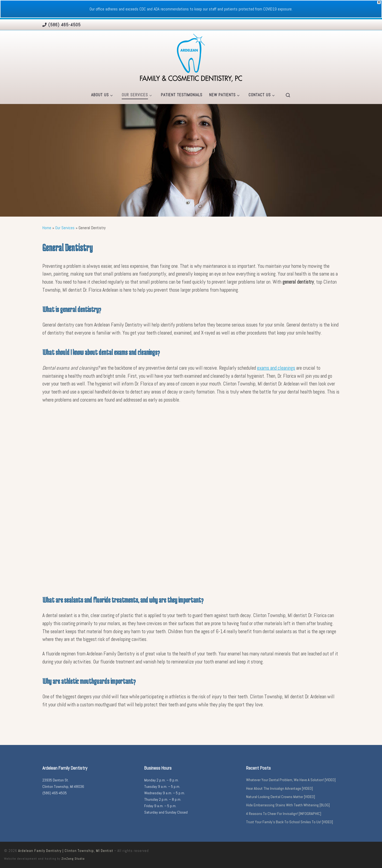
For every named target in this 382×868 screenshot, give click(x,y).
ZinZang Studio (73, 859)
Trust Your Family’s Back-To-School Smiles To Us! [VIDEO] (290, 822)
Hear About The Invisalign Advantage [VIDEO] (279, 788)
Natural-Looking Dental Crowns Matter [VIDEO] (281, 797)
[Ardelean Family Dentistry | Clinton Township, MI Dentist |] (191, 57)
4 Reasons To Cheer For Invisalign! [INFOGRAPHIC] (284, 814)
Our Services (65, 228)
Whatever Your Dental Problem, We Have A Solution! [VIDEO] (291, 780)
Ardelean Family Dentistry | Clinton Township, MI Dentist (66, 851)
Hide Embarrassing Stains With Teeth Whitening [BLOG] (288, 805)
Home (47, 228)
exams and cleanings (276, 368)
